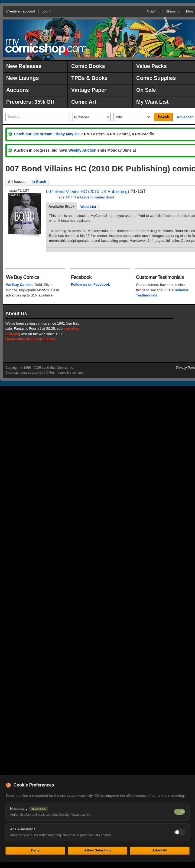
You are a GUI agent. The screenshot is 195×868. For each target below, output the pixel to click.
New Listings (22, 78)
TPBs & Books (89, 78)
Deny (35, 850)
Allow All (160, 850)
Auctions (17, 90)
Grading (153, 11)
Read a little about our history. (31, 339)
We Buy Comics (19, 285)
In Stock (39, 182)
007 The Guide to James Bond (90, 197)
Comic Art (84, 102)
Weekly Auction (82, 150)
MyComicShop (46, 47)
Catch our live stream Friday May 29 (46, 134)
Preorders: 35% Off (30, 102)
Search (163, 117)
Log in (46, 11)
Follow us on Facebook (90, 284)
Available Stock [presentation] (61, 206)
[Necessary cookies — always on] (180, 812)
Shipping (173, 11)
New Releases (24, 66)
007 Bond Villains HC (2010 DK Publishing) (88, 192)
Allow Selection (97, 850)
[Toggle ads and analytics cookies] (180, 832)
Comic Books (88, 66)
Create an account (21, 11)
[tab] (61, 207)
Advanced (185, 117)
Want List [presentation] (88, 207)
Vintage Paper (89, 90)
